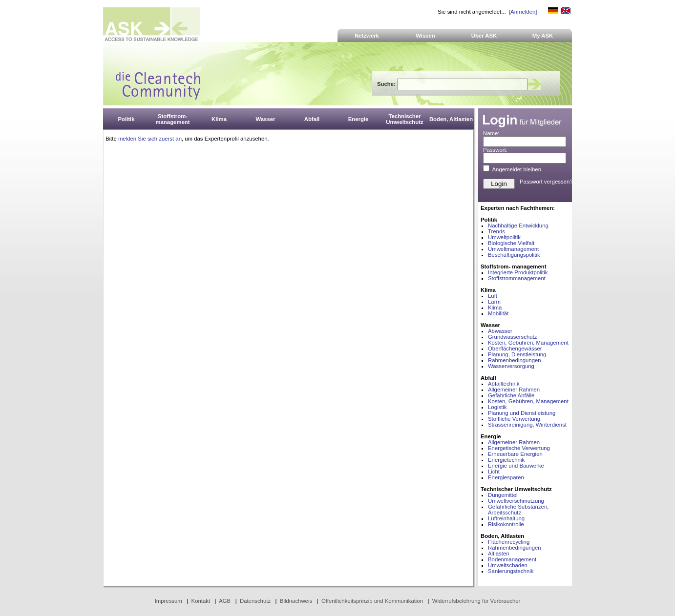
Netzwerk (367, 36)
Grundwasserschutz (512, 337)
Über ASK (484, 36)
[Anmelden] (523, 12)
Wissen (425, 36)
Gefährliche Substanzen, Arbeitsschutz (518, 510)
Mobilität (498, 313)
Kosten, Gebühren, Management (528, 343)
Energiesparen (506, 477)
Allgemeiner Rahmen (514, 390)
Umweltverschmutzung (516, 501)
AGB (225, 601)
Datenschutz (255, 601)
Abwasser (500, 331)
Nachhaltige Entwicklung (518, 226)
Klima (495, 308)
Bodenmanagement (512, 559)
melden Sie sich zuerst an (150, 139)
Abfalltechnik (504, 384)
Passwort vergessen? (546, 182)
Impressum (169, 601)
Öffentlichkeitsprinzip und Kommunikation (372, 601)
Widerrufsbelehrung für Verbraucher (476, 601)
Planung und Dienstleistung (522, 413)
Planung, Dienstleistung (517, 354)
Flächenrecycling (509, 542)
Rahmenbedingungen (515, 360)
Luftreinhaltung (506, 518)
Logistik (497, 407)
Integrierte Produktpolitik (518, 272)
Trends (496, 231)
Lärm (494, 302)
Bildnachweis (296, 601)
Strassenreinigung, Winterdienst (527, 425)
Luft (493, 296)
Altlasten (499, 554)
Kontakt (201, 601)
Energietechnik (506, 460)
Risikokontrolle (506, 524)
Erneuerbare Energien (515, 454)
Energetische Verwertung (519, 448)
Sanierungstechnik (511, 571)
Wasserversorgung (511, 366)
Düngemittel (503, 495)
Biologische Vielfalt (511, 243)
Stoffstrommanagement (517, 278)
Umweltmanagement (513, 249)
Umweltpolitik (504, 237)
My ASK (543, 36)
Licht (494, 472)
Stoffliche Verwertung (514, 419)
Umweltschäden (508, 565)
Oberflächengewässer (515, 349)
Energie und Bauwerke (516, 466)
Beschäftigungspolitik (514, 255)
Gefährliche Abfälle (511, 395)
